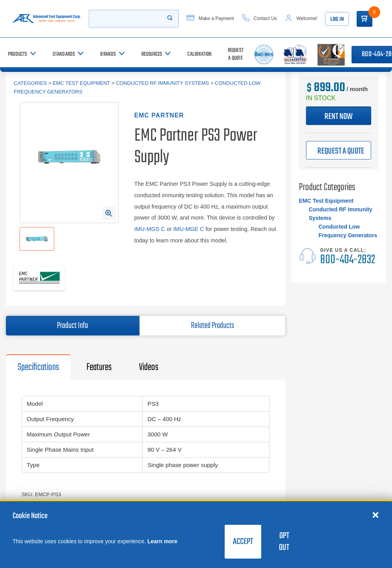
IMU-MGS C (150, 229)
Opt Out (284, 542)
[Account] (301, 19)
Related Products (212, 326)
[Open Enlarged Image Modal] (109, 213)
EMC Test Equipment (81, 83)
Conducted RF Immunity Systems (162, 83)
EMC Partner (159, 115)
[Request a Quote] (236, 54)
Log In (337, 19)
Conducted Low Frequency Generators (348, 231)
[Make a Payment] (210, 19)
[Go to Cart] (365, 19)
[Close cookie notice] (376, 515)
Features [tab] (99, 367)
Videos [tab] (149, 367)
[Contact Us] (259, 19)
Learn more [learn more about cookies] (162, 541)
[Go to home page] (46, 19)
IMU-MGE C (189, 229)
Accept (243, 542)
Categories (30, 83)
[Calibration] (200, 54)
